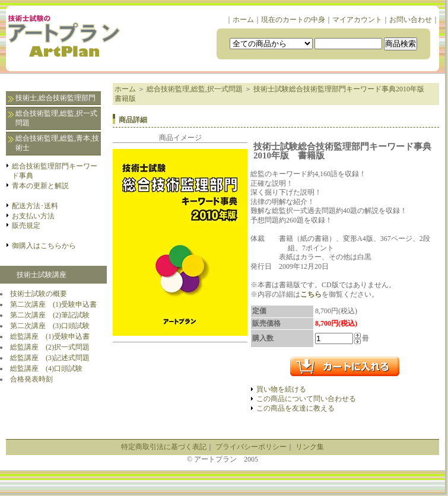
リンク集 (310, 447)
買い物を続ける (281, 389)
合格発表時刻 (31, 379)
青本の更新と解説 (40, 186)
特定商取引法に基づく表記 (164, 447)
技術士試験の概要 (39, 294)
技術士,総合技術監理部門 (55, 98)
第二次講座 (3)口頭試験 (50, 326)
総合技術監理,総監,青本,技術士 (57, 143)
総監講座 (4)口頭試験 (46, 368)
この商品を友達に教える (296, 408)
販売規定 (26, 225)
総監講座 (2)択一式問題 (50, 347)
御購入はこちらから (44, 246)
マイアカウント (357, 20)
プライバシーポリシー (251, 447)
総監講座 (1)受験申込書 (50, 336)
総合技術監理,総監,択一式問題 (56, 118)
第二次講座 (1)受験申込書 (53, 304)
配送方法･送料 (35, 206)
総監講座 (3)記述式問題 (50, 358)
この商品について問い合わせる (306, 399)
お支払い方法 (33, 216)
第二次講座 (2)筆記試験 (50, 315)
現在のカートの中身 (293, 20)
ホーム (243, 20)
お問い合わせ (411, 20)
